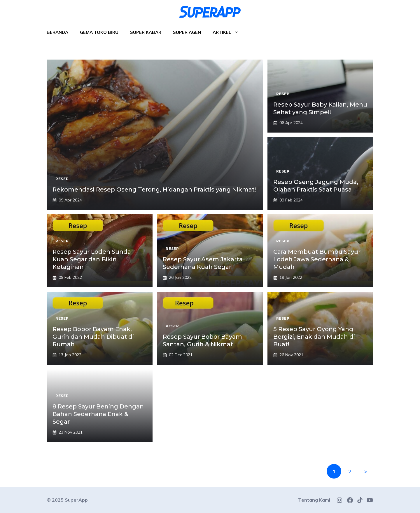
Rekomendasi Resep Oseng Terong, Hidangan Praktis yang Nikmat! (154, 189)
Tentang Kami (314, 500)
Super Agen (187, 32)
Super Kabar (146, 32)
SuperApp (76, 500)
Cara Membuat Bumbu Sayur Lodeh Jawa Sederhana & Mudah (317, 259)
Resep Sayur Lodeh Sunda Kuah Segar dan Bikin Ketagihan (92, 259)
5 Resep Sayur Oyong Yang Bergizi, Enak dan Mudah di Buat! (314, 337)
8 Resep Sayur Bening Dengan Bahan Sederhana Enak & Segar (98, 414)
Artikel (229, 32)
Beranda (57, 32)
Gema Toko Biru (99, 32)
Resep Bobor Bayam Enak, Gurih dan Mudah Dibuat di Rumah (93, 337)
